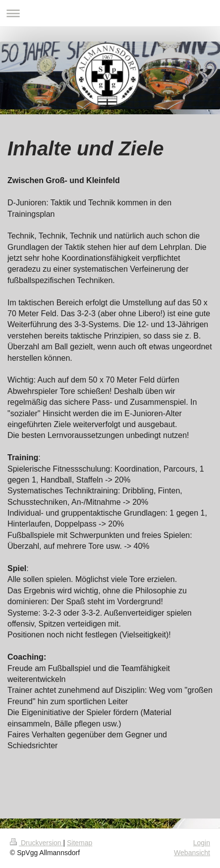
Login (202, 843)
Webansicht (192, 853)
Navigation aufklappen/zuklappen (110, 13)
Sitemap (80, 843)
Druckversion (36, 843)
